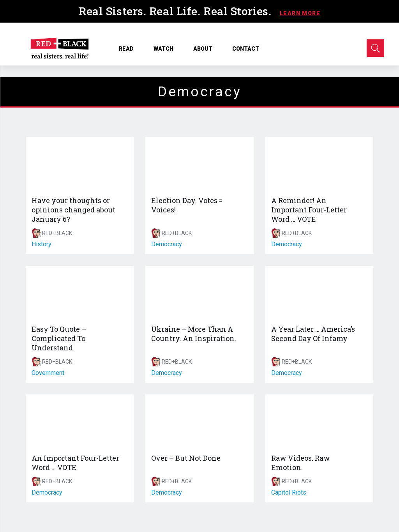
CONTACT (246, 49)
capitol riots (289, 492)
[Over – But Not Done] (199, 422)
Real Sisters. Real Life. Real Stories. (177, 11)
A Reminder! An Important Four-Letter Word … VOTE (309, 210)
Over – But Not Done (186, 458)
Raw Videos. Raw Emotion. (301, 463)
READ (129, 49)
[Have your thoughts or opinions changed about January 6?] (80, 164)
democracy (167, 244)
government (48, 373)
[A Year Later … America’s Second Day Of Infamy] (319, 293)
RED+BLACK (57, 233)
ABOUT (206, 49)
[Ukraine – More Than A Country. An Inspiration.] (199, 293)
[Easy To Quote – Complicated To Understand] (80, 293)
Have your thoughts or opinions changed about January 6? (73, 210)
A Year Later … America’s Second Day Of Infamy (313, 334)
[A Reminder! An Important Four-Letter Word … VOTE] (319, 164)
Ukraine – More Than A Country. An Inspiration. (194, 334)
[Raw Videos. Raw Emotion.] (319, 422)
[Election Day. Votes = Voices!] (199, 164)
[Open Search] (375, 48)
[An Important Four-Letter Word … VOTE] (80, 422)
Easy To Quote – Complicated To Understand (59, 338)
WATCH (166, 49)
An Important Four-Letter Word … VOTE (75, 463)
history (41, 244)
